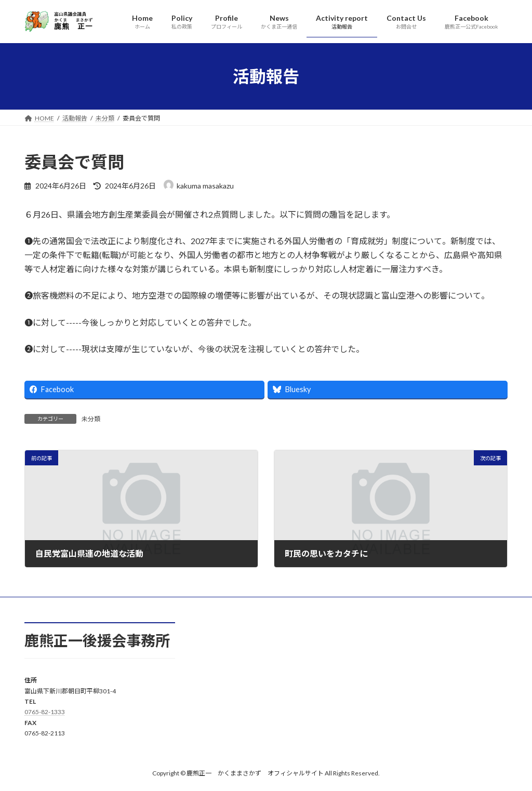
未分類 (91, 419)
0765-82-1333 (45, 712)
